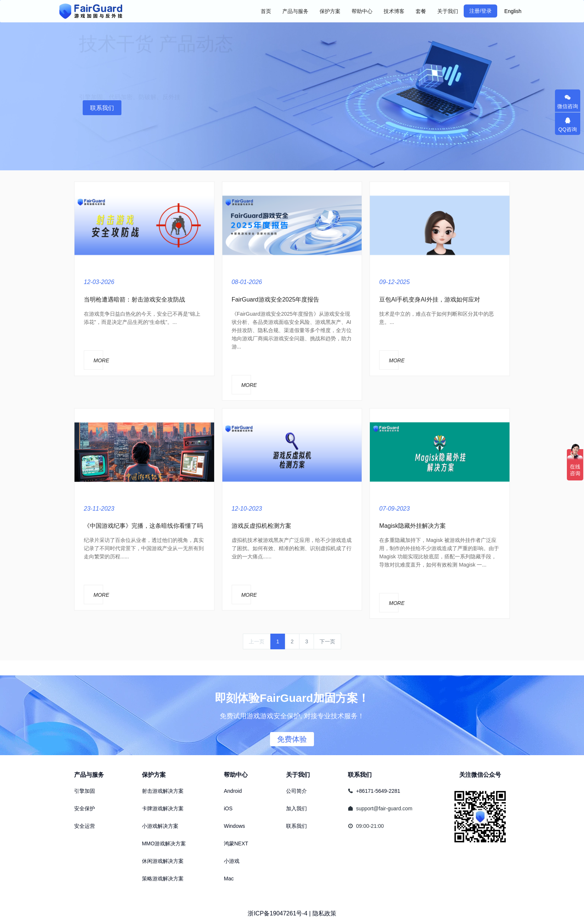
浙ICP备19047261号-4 (277, 913)
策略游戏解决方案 (163, 879)
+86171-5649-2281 (378, 791)
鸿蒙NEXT (236, 843)
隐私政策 (324, 913)
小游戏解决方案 (160, 826)
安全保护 (85, 808)
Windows (234, 826)
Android (233, 791)
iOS (228, 808)
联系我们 (102, 108)
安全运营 (85, 826)
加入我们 (296, 808)
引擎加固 (85, 791)
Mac (229, 879)
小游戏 (232, 861)
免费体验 (292, 739)
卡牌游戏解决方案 (163, 808)
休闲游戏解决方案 (163, 861)
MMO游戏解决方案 (164, 843)
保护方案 (154, 775)
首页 (266, 11)
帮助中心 (236, 775)
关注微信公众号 (480, 775)
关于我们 (298, 775)
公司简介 (296, 791)
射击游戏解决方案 (163, 791)
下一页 (327, 641)
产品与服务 (89, 775)
